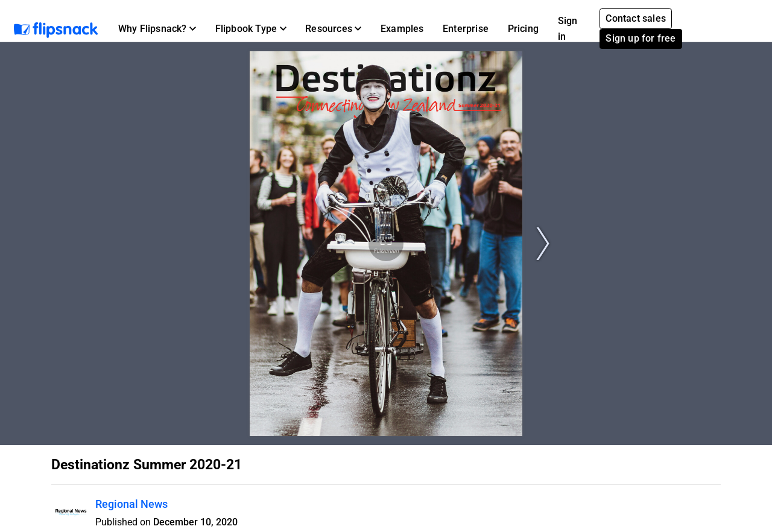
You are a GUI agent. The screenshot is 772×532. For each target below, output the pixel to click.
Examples (402, 29)
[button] (157, 29)
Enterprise (466, 29)
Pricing (523, 29)
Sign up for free (641, 38)
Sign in (568, 29)
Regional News (131, 504)
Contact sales (636, 18)
